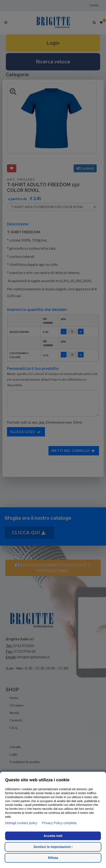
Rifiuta (53, 858)
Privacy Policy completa (59, 823)
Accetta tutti (53, 836)
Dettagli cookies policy (21, 823)
